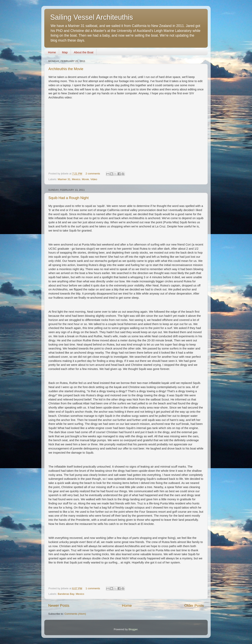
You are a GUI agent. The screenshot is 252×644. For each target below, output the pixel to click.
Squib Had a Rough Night (69, 198)
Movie (85, 179)
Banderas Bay (66, 594)
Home (52, 52)
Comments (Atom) (75, 614)
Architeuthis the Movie (66, 69)
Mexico (76, 179)
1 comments (93, 588)
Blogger (133, 629)
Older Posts (194, 606)
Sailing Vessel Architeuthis (92, 17)
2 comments (93, 174)
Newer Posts (59, 606)
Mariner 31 (64, 179)
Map (65, 52)
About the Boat (84, 52)
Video (94, 179)
